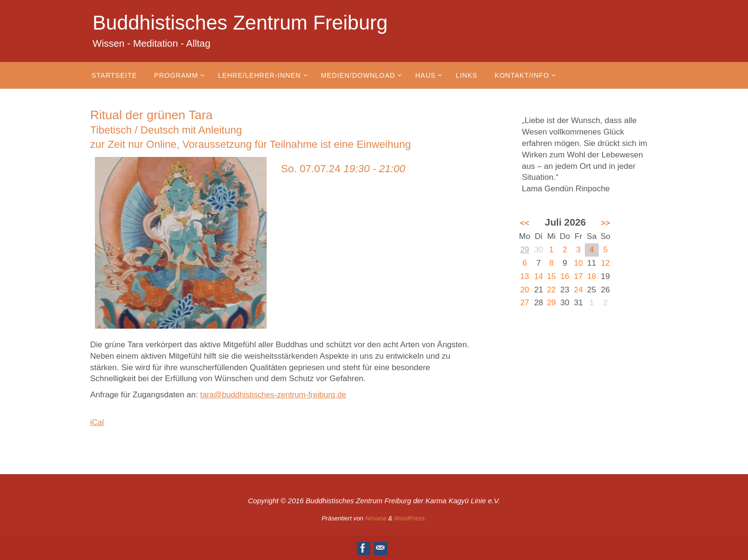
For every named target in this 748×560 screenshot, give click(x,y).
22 (552, 290)
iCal (97, 422)
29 (525, 250)
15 (552, 276)
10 (578, 263)
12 (606, 263)
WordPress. (410, 518)
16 (565, 276)
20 (525, 290)
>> (605, 223)
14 (539, 276)
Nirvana (376, 518)
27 (525, 303)
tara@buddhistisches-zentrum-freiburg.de (275, 395)
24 (578, 290)
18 (592, 276)
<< (525, 223)
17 (578, 276)
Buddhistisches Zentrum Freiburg (240, 23)
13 (525, 276)
